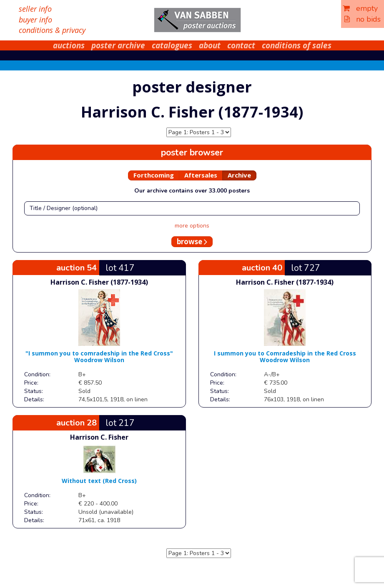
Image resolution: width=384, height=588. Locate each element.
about (210, 45)
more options (192, 226)
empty (360, 8)
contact (241, 45)
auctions (69, 45)
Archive (239, 175)
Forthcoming (154, 175)
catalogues (172, 45)
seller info (35, 9)
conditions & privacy (52, 30)
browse (192, 241)
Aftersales (201, 175)
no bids (363, 19)
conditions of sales (297, 45)
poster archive (118, 45)
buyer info (35, 20)
